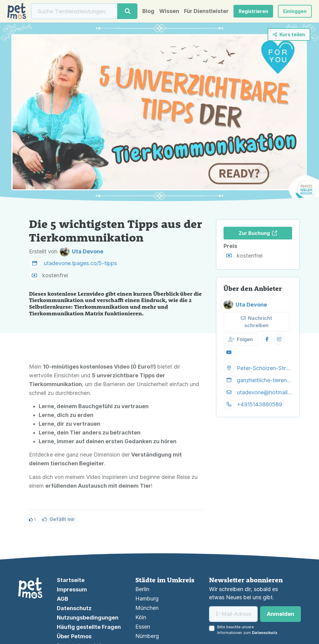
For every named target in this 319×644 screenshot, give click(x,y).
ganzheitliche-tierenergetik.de (264, 380)
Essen (143, 627)
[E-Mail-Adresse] (233, 614)
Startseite (71, 580)
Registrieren (253, 11)
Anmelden (280, 614)
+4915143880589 (259, 404)
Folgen (241, 339)
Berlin (142, 589)
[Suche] (74, 11)
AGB (63, 599)
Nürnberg (147, 636)
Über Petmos (74, 636)
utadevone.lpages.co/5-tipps (80, 263)
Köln (141, 617)
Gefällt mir (59, 519)
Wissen (169, 11)
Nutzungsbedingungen (88, 618)
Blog (148, 11)
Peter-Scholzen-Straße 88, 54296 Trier (264, 368)
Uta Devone (245, 304)
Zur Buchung (258, 233)
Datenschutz (74, 608)
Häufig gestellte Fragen (89, 627)
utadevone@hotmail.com (264, 392)
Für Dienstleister (206, 11)
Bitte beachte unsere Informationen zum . (248, 630)
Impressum (72, 589)
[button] (295, 11)
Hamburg (147, 598)
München (147, 608)
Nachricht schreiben (256, 322)
